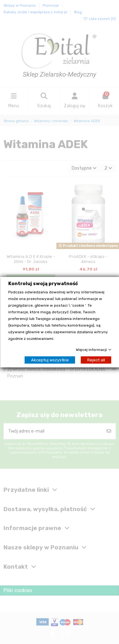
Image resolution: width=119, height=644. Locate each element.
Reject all (96, 360)
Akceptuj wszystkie (50, 360)
